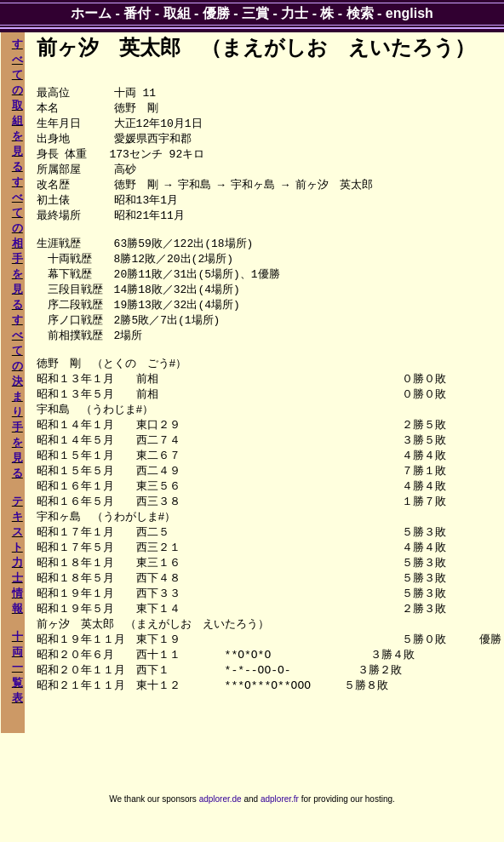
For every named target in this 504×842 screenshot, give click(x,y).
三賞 (255, 13)
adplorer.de (220, 824)
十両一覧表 (17, 667)
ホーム (91, 13)
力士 (295, 13)
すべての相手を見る (17, 243)
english (409, 13)
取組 (177, 13)
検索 (360, 13)
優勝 (216, 13)
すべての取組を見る (17, 105)
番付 (137, 13)
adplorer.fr (280, 824)
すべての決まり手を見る (17, 396)
